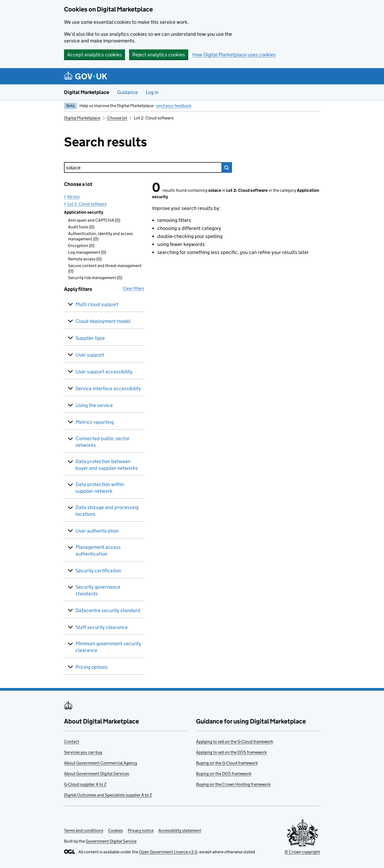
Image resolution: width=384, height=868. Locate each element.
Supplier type (90, 338)
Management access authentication (98, 550)
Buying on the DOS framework (224, 774)
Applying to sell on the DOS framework (231, 752)
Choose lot (117, 118)
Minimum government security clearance (108, 647)
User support (90, 355)
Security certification (98, 571)
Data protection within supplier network (100, 488)
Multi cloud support (97, 304)
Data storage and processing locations (107, 511)
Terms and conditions (84, 830)
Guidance (127, 92)
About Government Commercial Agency (101, 763)
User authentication (97, 531)
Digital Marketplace (87, 92)
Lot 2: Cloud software (87, 204)
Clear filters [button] (133, 288)
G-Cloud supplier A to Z (85, 784)
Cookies (115, 830)
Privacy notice (141, 830)
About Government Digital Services (97, 774)
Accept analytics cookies (95, 55)
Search (227, 167)
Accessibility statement (180, 830)
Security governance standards (98, 590)
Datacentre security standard (108, 610)
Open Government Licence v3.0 (168, 852)
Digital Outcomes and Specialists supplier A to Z (108, 795)
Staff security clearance (102, 627)
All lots (73, 197)
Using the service (94, 405)
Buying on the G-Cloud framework (227, 763)
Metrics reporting (95, 422)
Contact (72, 742)
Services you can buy (83, 752)
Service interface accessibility (108, 388)
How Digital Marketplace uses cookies (234, 55)
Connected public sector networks (103, 442)
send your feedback (174, 106)
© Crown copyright (302, 852)
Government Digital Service (111, 841)
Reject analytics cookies (159, 55)
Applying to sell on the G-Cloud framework (235, 742)
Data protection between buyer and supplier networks (107, 465)
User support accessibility (104, 372)
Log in (152, 92)
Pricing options (92, 667)
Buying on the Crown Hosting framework (233, 784)
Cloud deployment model (103, 321)
